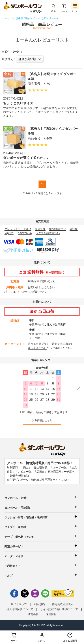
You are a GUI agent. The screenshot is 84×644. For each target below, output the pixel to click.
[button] (70, 637)
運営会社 (33, 614)
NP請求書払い (58, 229)
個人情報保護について (20, 609)
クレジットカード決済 (18, 229)
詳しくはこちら (14, 292)
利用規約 (39, 604)
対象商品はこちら (42, 420)
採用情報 (51, 614)
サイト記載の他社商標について (59, 609)
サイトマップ (19, 604)
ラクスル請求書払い (48, 233)
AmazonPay (25, 233)
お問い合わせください (41, 287)
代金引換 (40, 229)
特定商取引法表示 (63, 604)
